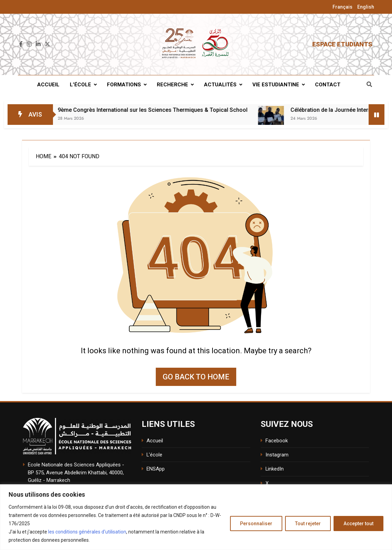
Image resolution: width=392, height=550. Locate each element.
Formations (124, 85)
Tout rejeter (308, 524)
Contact (328, 85)
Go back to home (196, 377)
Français (342, 7)
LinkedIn (275, 469)
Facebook (277, 441)
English (366, 7)
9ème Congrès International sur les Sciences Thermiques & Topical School (170, 110)
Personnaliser (256, 524)
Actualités (220, 85)
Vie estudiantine (276, 85)
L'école (154, 455)
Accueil (48, 85)
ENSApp (156, 469)
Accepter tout (358, 524)
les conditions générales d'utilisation (87, 532)
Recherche (172, 85)
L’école (80, 85)
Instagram (277, 455)
